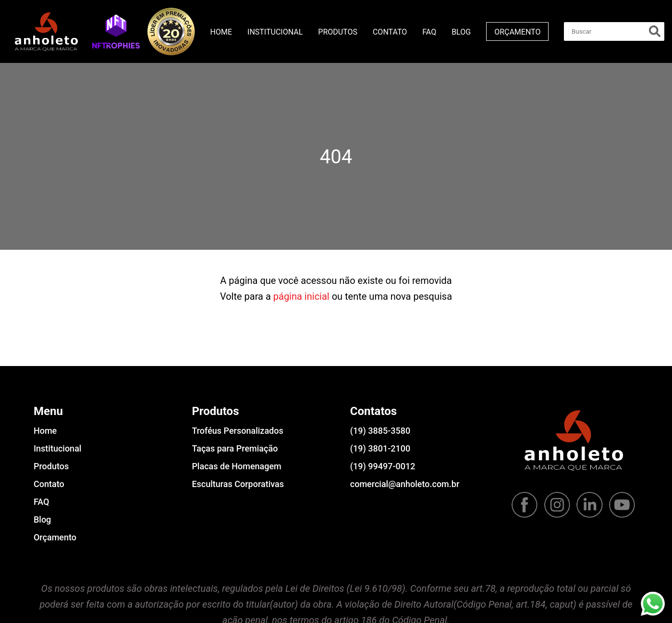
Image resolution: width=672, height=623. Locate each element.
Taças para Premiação (235, 448)
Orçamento (517, 32)
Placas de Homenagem (236, 466)
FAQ (429, 32)
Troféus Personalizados (237, 431)
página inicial (301, 296)
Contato (390, 32)
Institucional (275, 32)
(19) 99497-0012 (383, 466)
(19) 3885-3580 (380, 431)
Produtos (338, 32)
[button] (116, 31)
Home (221, 32)
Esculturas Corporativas (238, 484)
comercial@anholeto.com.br (405, 484)
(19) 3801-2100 (380, 448)
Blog (461, 32)
